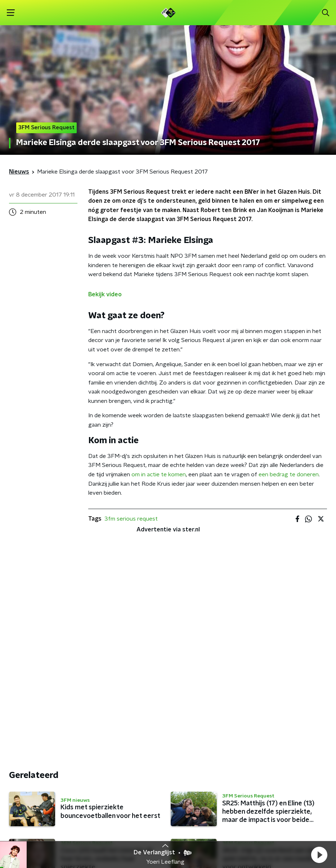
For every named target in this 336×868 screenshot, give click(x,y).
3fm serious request (131, 519)
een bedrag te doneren (289, 475)
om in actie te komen (159, 475)
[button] (319, 855)
